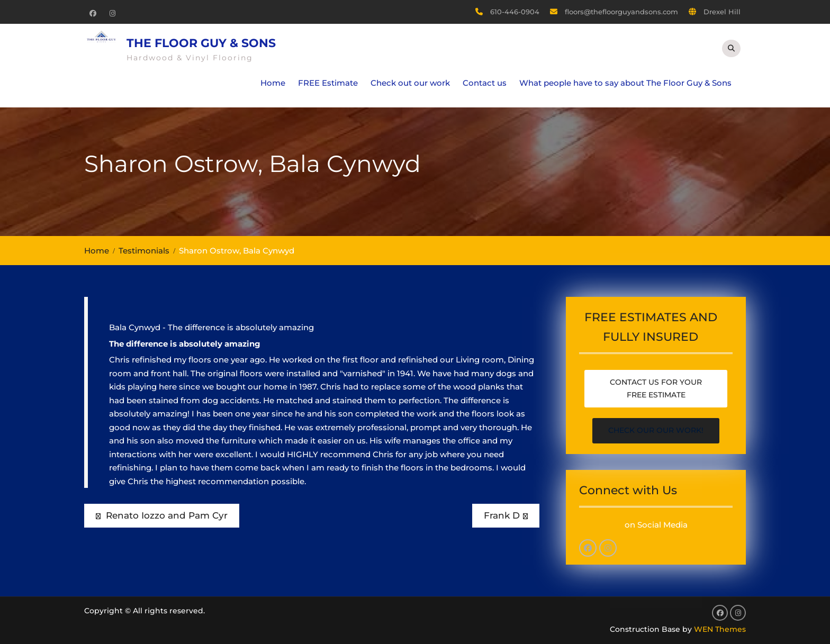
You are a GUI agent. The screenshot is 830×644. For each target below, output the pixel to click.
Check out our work (410, 83)
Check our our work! (656, 430)
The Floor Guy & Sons (201, 43)
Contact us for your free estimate (656, 388)
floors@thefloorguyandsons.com (621, 12)
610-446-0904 (515, 12)
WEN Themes (720, 629)
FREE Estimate (328, 83)
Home (273, 83)
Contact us (485, 83)
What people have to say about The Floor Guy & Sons (625, 83)
